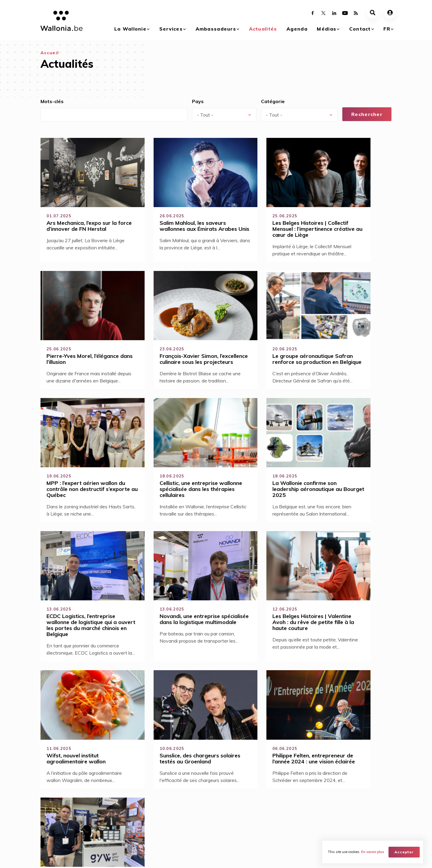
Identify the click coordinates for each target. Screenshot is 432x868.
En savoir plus (373, 852)
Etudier (97, 822)
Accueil (50, 53)
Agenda (297, 29)
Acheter (98, 798)
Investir (97, 814)
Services (171, 29)
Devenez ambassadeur (252, 741)
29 (211, 680)
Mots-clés (52, 101)
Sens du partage (150, 719)
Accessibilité (145, 730)
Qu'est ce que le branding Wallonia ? (60, 801)
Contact (360, 29)
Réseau (148, 830)
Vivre (96, 806)
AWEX (90, 858)
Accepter (404, 852)
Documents (303, 814)
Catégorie (273, 101)
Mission (148, 814)
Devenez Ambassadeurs (165, 798)
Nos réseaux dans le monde (361, 809)
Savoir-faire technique (157, 741)
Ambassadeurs (216, 29)
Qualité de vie (147, 751)
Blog (145, 822)
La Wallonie (130, 29)
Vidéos (298, 806)
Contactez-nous (357, 798)
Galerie (298, 798)
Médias (327, 29)
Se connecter (240, 730)
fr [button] (387, 29)
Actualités (263, 29)
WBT (125, 858)
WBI (108, 858)
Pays (198, 101)
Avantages (151, 806)
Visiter (97, 830)
